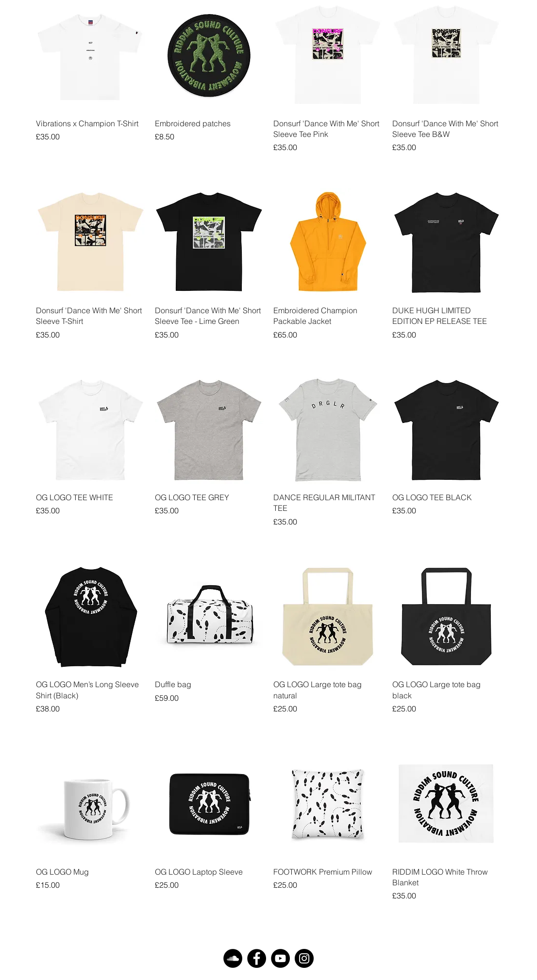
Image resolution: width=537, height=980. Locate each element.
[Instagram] (304, 958)
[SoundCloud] (233, 958)
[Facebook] (257, 958)
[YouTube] (280, 958)
